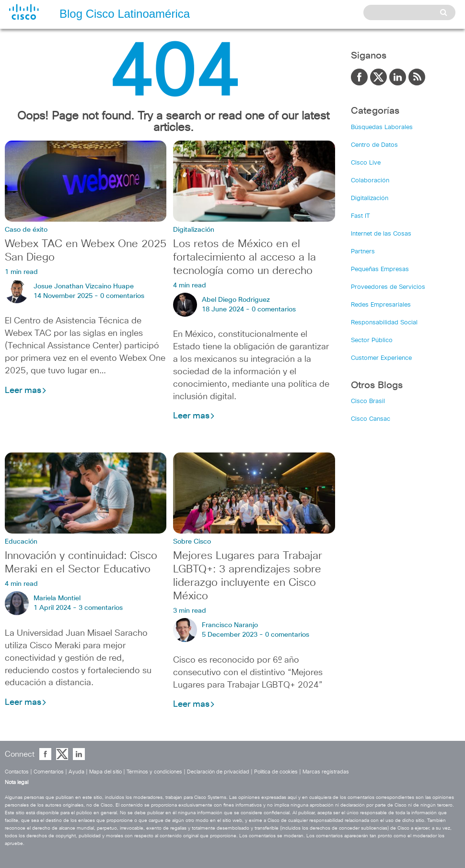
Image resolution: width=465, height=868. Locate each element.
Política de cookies (276, 772)
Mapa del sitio (105, 772)
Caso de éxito (26, 230)
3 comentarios (101, 608)
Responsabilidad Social (384, 323)
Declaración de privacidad (218, 772)
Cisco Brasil (368, 401)
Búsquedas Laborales (382, 127)
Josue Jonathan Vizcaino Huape (84, 286)
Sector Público (372, 340)
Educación (21, 542)
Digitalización (194, 230)
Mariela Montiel (57, 598)
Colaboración (370, 181)
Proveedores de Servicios (388, 287)
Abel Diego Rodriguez (236, 300)
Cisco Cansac (371, 419)
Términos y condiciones (154, 772)
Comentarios (49, 772)
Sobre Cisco (192, 542)
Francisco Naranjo (230, 625)
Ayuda (76, 772)
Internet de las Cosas (381, 234)
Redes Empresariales (381, 305)
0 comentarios (122, 296)
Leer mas (26, 391)
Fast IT (360, 216)
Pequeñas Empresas (380, 269)
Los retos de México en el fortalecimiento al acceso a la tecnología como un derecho (244, 258)
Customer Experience (381, 358)
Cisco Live (366, 163)
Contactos (17, 772)
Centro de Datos (374, 145)
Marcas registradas (326, 772)
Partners (363, 252)
